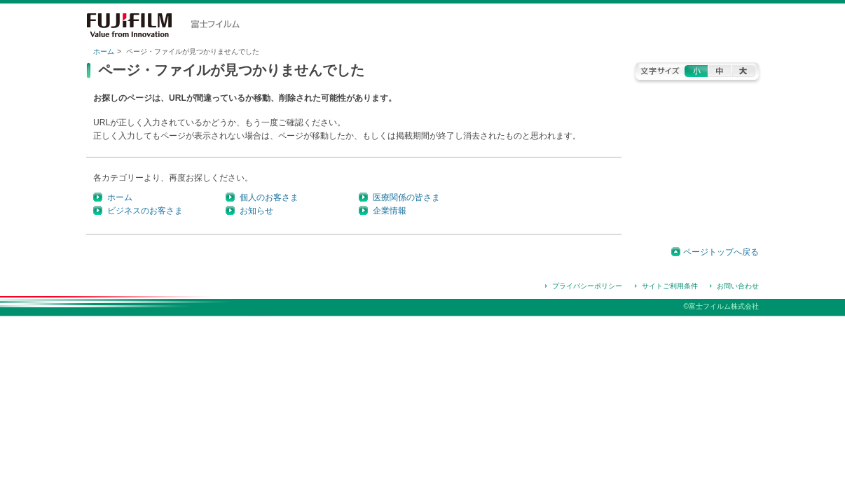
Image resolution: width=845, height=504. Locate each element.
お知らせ (256, 211)
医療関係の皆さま (406, 197)
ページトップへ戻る (721, 252)
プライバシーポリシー (587, 286)
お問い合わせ (738, 286)
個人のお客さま (269, 197)
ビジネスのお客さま (145, 211)
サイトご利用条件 (670, 286)
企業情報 (390, 211)
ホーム (104, 51)
